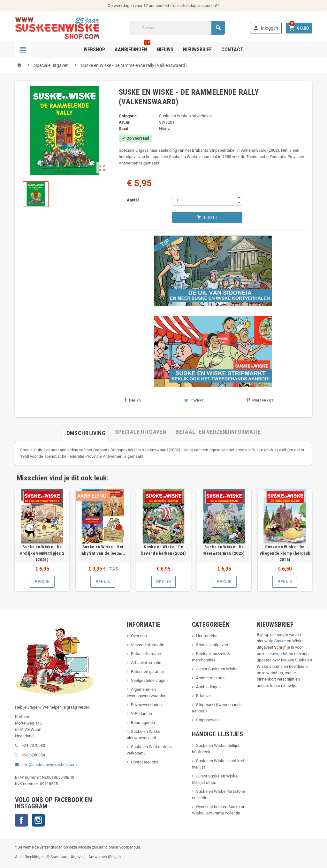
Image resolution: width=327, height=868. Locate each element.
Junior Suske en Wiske (217, 669)
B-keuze (203, 696)
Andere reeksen (210, 678)
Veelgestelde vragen (149, 680)
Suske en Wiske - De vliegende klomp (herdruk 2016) (285, 553)
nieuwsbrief (277, 654)
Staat (124, 129)
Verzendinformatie (148, 645)
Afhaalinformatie (146, 663)
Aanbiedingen (208, 687)
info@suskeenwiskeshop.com (49, 765)
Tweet (194, 401)
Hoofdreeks (207, 636)
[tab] (86, 432)
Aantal (133, 200)
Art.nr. (125, 122)
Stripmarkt (205, 705)
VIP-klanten (141, 714)
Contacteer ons (145, 762)
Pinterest (260, 401)
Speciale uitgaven (212, 645)
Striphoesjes (207, 720)
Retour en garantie (147, 671)
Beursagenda (143, 722)
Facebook (21, 820)
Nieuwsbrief (197, 50)
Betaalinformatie (146, 654)
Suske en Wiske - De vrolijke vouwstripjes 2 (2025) (42, 553)
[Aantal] (204, 200)
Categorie (128, 116)
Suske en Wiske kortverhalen (185, 116)
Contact (232, 50)
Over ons (139, 636)
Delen (133, 401)
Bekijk (42, 582)
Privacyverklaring (146, 705)
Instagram (38, 820)
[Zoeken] (177, 28)
